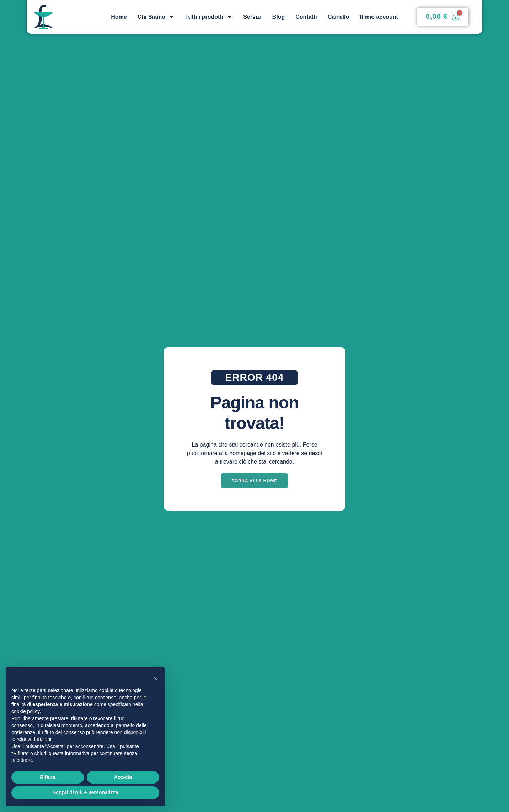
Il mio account (379, 17)
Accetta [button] (123, 777)
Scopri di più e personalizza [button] (85, 792)
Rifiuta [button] (48, 777)
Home (119, 17)
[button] (156, 679)
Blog (279, 17)
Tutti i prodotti (209, 17)
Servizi (252, 17)
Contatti (306, 17)
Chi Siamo (156, 17)
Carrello (338, 17)
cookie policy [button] (25, 711)
